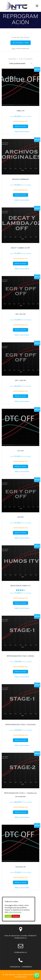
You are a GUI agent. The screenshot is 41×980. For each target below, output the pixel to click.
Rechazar (16, 916)
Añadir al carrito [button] (21, 126)
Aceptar (8, 916)
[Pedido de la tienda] (21, 63)
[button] (21, 132)
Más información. (15, 912)
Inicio (14, 49)
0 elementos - (21, 43)
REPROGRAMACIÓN (20, 121)
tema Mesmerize (21, 977)
